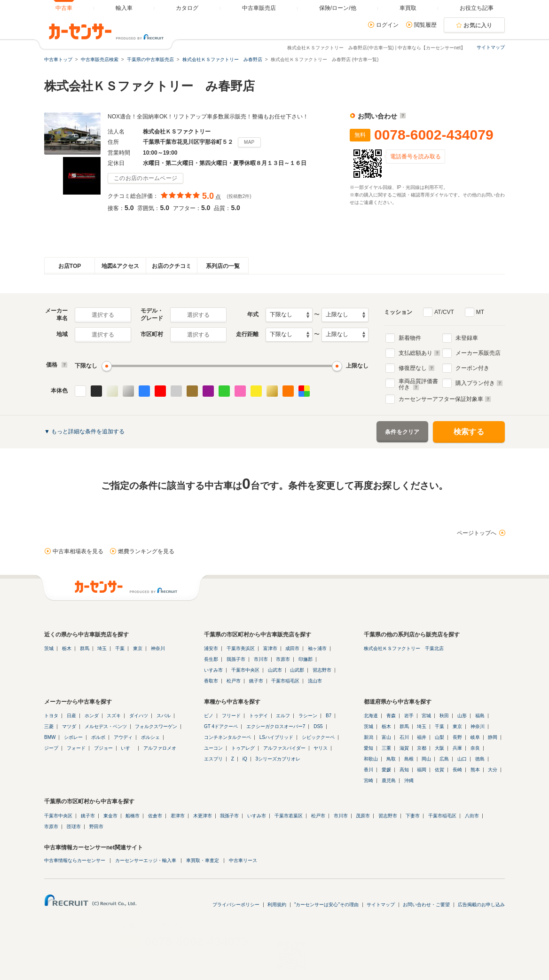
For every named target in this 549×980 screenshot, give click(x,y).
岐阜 (475, 737)
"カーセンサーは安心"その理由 (326, 905)
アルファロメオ (160, 748)
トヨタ (51, 716)
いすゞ (128, 748)
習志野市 (322, 670)
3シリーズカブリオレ (278, 759)
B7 (329, 716)
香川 (369, 770)
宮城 (426, 716)
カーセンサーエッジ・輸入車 (146, 860)
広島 (444, 759)
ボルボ (98, 737)
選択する (103, 315)
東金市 (110, 816)
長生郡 (211, 659)
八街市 (472, 816)
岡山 (426, 759)
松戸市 (234, 681)
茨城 (49, 648)
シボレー (73, 737)
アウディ (123, 737)
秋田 (444, 716)
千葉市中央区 (245, 670)
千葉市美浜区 (241, 648)
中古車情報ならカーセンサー (75, 860)
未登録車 (467, 338)
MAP (249, 142)
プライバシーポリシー (236, 905)
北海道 (371, 716)
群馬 (85, 648)
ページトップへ (477, 533)
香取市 (211, 681)
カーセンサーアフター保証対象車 (445, 399)
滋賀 (404, 748)
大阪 (439, 748)
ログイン (387, 25)
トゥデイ (259, 716)
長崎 (457, 770)
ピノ (209, 716)
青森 (391, 716)
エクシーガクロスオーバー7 (276, 726)
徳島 (480, 759)
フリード (231, 716)
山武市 (275, 670)
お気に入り (478, 25)
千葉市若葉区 (289, 816)
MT (480, 312)
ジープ (51, 748)
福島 (480, 716)
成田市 (292, 648)
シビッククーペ (318, 737)
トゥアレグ (243, 748)
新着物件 (410, 338)
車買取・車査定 (203, 860)
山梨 (439, 737)
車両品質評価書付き (418, 383)
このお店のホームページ (145, 178)
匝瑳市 (74, 827)
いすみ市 (213, 670)
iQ (245, 759)
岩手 (409, 716)
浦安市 (211, 648)
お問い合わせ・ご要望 (426, 905)
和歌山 (371, 759)
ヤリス (321, 748)
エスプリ (213, 759)
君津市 (178, 816)
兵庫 (457, 748)
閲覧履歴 (425, 25)
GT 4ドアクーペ (221, 726)
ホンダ (92, 716)
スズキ (114, 716)
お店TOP (70, 266)
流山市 (315, 681)
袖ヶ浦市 (317, 648)
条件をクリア (402, 432)
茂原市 (363, 816)
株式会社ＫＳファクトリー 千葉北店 (404, 648)
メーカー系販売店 (478, 353)
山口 (462, 759)
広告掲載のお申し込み (481, 905)
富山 (386, 737)
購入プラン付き (479, 383)
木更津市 (203, 816)
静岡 (493, 737)
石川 (404, 737)
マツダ (69, 726)
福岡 (422, 770)
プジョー (103, 748)
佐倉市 (155, 816)
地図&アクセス (121, 266)
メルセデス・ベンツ (106, 726)
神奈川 (158, 648)
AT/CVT (444, 312)
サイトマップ (491, 47)
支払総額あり (420, 353)
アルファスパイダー (284, 748)
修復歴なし (417, 368)
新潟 (369, 737)
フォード (76, 748)
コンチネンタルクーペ (227, 737)
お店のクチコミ (172, 266)
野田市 (96, 827)
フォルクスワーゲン (156, 726)
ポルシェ (150, 737)
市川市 (261, 659)
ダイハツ (139, 716)
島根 (409, 759)
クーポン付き (472, 368)
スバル (164, 716)
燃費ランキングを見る (146, 551)
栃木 (67, 648)
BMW (50, 737)
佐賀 (439, 770)
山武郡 (297, 670)
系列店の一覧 (223, 266)
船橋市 (133, 816)
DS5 (318, 726)
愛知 (369, 748)
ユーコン (213, 748)
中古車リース (243, 860)
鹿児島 (389, 780)
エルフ (283, 716)
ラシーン (308, 716)
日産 (71, 716)
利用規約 (277, 905)
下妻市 (413, 816)
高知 (404, 770)
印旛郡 (306, 659)
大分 (493, 770)
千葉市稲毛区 (285, 681)
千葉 (120, 648)
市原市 (283, 659)
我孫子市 (236, 659)
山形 (462, 716)
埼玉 (102, 648)
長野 (457, 737)
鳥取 (391, 759)
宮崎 (369, 780)
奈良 (475, 748)
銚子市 (256, 681)
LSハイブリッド (276, 737)
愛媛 (386, 770)
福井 (422, 737)
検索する (469, 432)
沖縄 (409, 780)
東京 (138, 648)
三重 (386, 748)
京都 (422, 748)
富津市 (270, 648)
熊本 (475, 770)
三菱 (49, 726)
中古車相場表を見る (78, 551)
